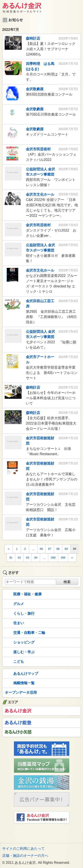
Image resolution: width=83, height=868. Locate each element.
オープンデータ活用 (21, 692)
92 (19, 558)
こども (14, 662)
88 (58, 549)
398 (53, 558)
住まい (14, 623)
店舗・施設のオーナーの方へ (25, 856)
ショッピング (19, 643)
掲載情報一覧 (19, 683)
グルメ (14, 604)
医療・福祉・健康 (23, 594)
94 (36, 558)
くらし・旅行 (19, 614)
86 (41, 549)
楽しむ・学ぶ (19, 652)
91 (11, 558)
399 (63, 558)
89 (66, 549)
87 (50, 549)
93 (27, 558)
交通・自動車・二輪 (25, 633)
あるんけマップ (21, 674)
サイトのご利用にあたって (23, 849)
